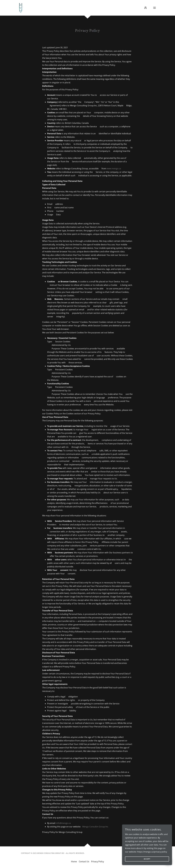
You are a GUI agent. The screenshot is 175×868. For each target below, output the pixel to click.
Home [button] (74, 861)
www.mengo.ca (114, 169)
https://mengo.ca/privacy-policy (152, 852)
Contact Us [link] (84, 861)
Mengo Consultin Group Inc (95, 827)
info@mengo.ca (63, 823)
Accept (147, 859)
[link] (21, 8)
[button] (146, 8)
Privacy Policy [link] (98, 861)
